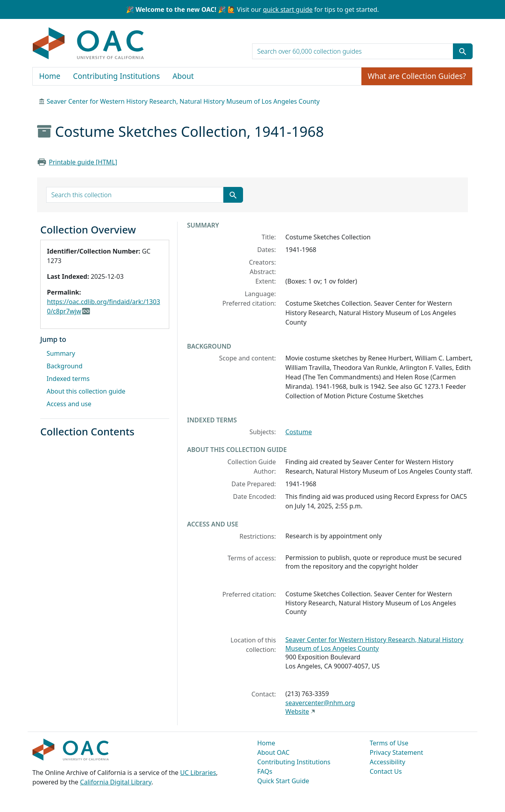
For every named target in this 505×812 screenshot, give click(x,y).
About (183, 76)
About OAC (273, 752)
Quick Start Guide (283, 781)
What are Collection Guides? (417, 76)
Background (65, 366)
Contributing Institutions (116, 76)
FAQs (265, 771)
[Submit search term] (463, 51)
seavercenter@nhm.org (320, 703)
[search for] (353, 51)
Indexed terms (68, 379)
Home (50, 76)
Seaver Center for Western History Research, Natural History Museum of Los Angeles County (183, 101)
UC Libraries (198, 773)
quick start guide (288, 9)
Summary (61, 353)
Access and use (69, 404)
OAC (89, 44)
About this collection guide (86, 391)
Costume (298, 432)
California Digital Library (116, 782)
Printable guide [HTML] (83, 162)
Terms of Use (389, 743)
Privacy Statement (397, 752)
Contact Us (386, 771)
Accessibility (387, 762)
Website (297, 711)
